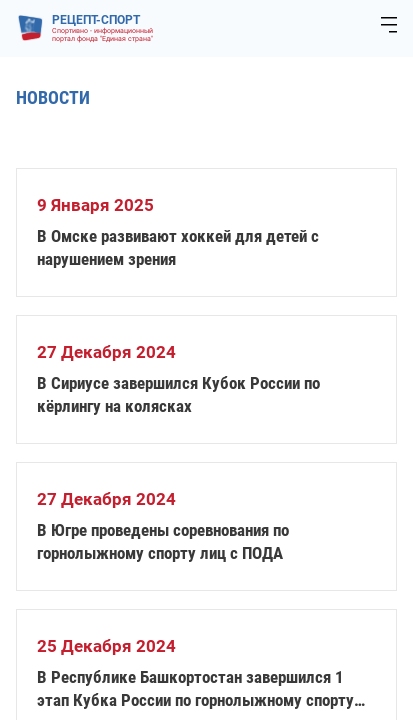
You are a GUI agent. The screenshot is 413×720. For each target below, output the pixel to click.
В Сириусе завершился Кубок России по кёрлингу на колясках (178, 394)
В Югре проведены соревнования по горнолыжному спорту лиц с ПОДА (163, 541)
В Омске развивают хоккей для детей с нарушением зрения (178, 247)
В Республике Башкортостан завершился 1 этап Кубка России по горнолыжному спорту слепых (195, 689)
